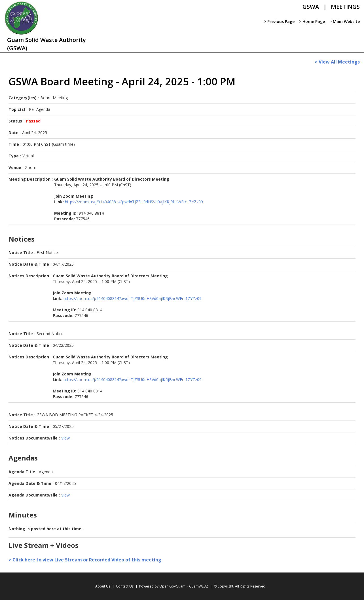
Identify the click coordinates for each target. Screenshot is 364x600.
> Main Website (345, 21)
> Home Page (312, 21)
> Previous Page (279, 21)
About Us (103, 586)
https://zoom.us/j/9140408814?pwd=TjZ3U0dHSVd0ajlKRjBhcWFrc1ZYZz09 (134, 202)
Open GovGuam (172, 586)
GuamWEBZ (199, 586)
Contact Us (125, 586)
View (65, 438)
